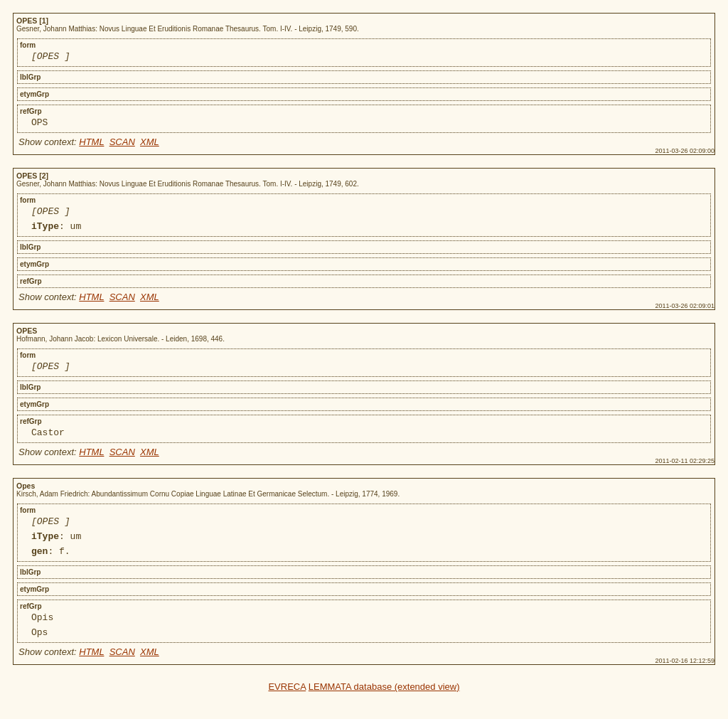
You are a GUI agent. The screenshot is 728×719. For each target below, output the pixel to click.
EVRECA (287, 710)
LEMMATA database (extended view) (384, 710)
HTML (91, 146)
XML (150, 146)
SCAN (122, 146)
